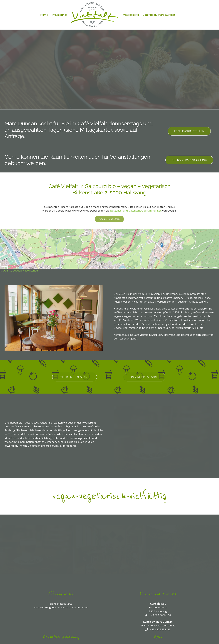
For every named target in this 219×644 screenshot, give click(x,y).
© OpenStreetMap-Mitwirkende (19, 271)
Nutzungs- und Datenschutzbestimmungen (136, 211)
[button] (2, 549)
